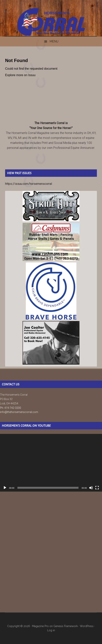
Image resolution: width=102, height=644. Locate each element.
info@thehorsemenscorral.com (19, 412)
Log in (51, 630)
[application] (51, 463)
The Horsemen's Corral (51, 22)
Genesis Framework (66, 626)
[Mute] (91, 488)
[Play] (5, 488)
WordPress (87, 626)
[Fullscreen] (97, 488)
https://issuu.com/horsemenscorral (29, 184)
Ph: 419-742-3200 (11, 408)
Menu (54, 41)
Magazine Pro (40, 626)
